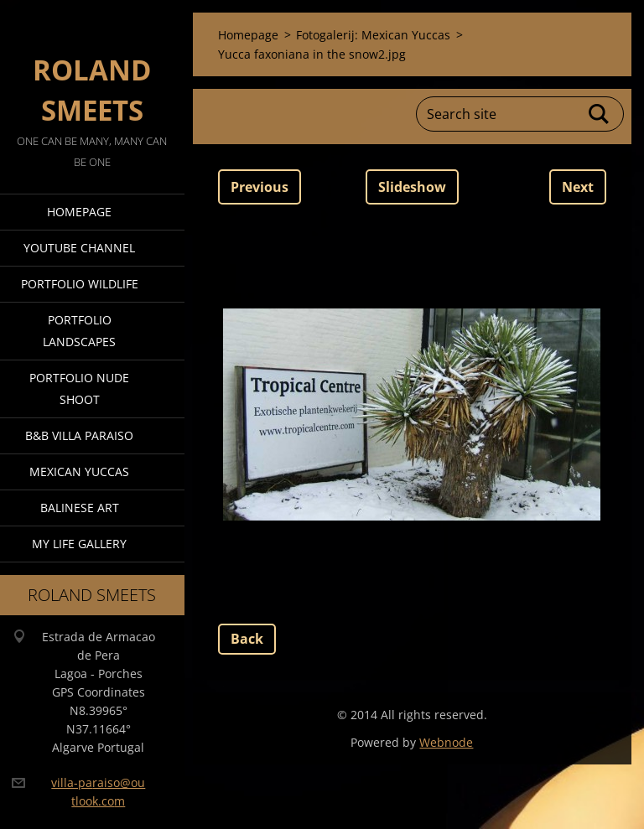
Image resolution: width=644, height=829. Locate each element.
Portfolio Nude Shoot (79, 389)
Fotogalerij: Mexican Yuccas (373, 35)
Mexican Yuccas (79, 471)
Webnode (446, 742)
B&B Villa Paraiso (79, 435)
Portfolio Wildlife (80, 284)
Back (247, 639)
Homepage (79, 212)
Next (578, 187)
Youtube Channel (79, 248)
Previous (260, 187)
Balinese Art (80, 508)
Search (600, 114)
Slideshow (412, 187)
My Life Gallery (79, 544)
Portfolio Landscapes (79, 331)
